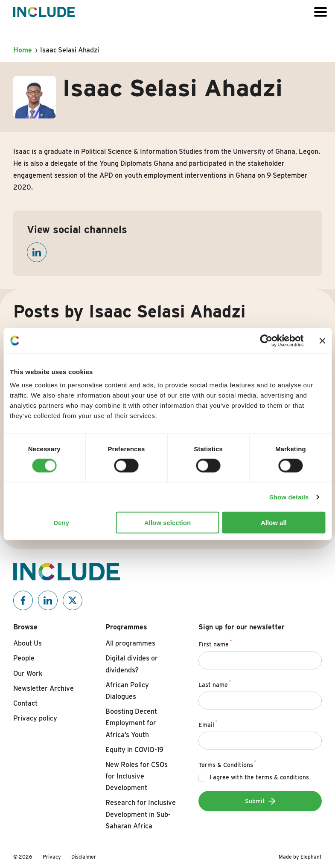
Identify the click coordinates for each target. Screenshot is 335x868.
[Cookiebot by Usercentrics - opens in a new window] (266, 340)
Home (22, 50)
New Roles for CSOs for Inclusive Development (137, 776)
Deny (61, 523)
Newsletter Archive (44, 688)
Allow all (274, 523)
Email (208, 724)
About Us (28, 643)
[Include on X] (73, 600)
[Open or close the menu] (320, 12)
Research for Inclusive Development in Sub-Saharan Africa (141, 814)
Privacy (52, 857)
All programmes (130, 643)
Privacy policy (35, 718)
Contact (25, 703)
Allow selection (167, 523)
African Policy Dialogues (127, 691)
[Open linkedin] (37, 252)
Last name (215, 683)
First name (215, 643)
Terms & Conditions (227, 764)
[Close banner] (322, 340)
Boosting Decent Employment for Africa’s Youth (131, 723)
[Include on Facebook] (23, 600)
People (24, 658)
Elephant (311, 857)
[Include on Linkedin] (48, 600)
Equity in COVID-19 (134, 750)
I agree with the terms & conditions (259, 777)
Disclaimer (84, 857)
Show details (289, 497)
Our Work (28, 673)
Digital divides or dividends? (132, 664)
